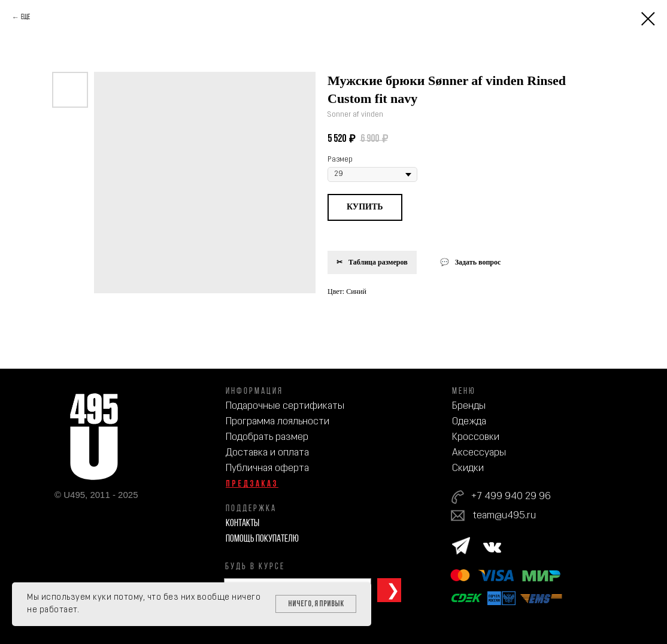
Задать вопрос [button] (478, 262)
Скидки (468, 468)
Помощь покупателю (262, 539)
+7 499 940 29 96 (511, 496)
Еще (25, 17)
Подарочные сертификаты (285, 406)
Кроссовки (476, 437)
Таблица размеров (378, 262)
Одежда (469, 422)
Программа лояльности (278, 422)
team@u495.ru (504, 516)
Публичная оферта (267, 468)
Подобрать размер (267, 437)
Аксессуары (479, 453)
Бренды (469, 406)
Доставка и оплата (267, 453)
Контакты (242, 523)
